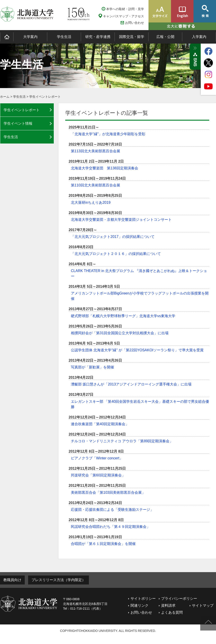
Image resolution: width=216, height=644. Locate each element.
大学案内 (30, 37)
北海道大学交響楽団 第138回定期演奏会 (105, 168)
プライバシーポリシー (179, 599)
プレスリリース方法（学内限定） (58, 580)
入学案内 (199, 37)
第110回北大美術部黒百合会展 (96, 185)
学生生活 (64, 37)
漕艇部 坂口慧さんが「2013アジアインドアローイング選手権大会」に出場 (131, 384)
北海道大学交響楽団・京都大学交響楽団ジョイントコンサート (121, 220)
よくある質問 (172, 612)
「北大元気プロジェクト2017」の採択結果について (113, 237)
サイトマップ (203, 605)
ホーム (5, 97)
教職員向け (12, 580)
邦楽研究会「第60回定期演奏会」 (98, 475)
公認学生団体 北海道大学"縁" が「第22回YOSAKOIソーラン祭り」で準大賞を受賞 (137, 350)
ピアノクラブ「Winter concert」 (97, 458)
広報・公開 (165, 37)
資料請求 (168, 605)
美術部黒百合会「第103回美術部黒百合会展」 (108, 492)
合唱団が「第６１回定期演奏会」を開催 (103, 544)
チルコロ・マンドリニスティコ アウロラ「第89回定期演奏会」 (122, 441)
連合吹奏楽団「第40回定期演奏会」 (100, 424)
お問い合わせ (135, 23)
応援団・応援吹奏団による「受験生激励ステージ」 (112, 510)
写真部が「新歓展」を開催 (92, 367)
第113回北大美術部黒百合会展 (96, 151)
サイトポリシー (143, 599)
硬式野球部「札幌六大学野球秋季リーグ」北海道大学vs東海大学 (123, 316)
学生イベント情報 (18, 123)
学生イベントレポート (45, 97)
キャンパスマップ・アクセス (124, 16)
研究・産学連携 (98, 37)
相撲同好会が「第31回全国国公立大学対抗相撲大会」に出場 (120, 333)
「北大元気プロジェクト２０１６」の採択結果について (116, 254)
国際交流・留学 (132, 37)
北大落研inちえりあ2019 (91, 202)
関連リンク (139, 605)
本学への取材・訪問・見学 (125, 9)
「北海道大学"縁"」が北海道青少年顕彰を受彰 (108, 134)
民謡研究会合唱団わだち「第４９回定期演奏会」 (110, 527)
